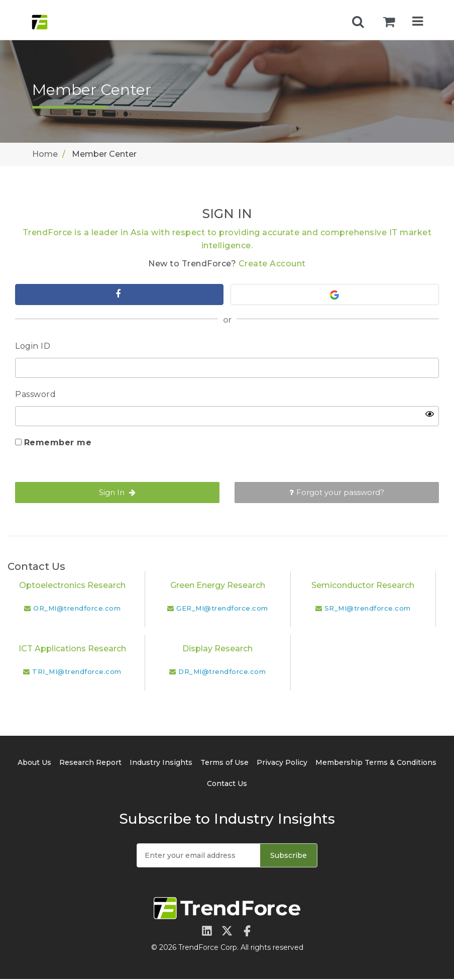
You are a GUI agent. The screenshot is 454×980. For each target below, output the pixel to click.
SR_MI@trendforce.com (368, 609)
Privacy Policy (282, 763)
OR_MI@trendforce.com (77, 609)
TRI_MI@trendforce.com (77, 672)
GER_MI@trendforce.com (222, 609)
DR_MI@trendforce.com (222, 672)
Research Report (90, 763)
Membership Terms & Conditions (376, 763)
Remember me (58, 444)
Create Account (272, 264)
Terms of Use (224, 763)
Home (45, 154)
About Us (34, 763)
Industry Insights (161, 763)
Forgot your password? (337, 493)
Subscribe (289, 856)
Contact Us (227, 785)
